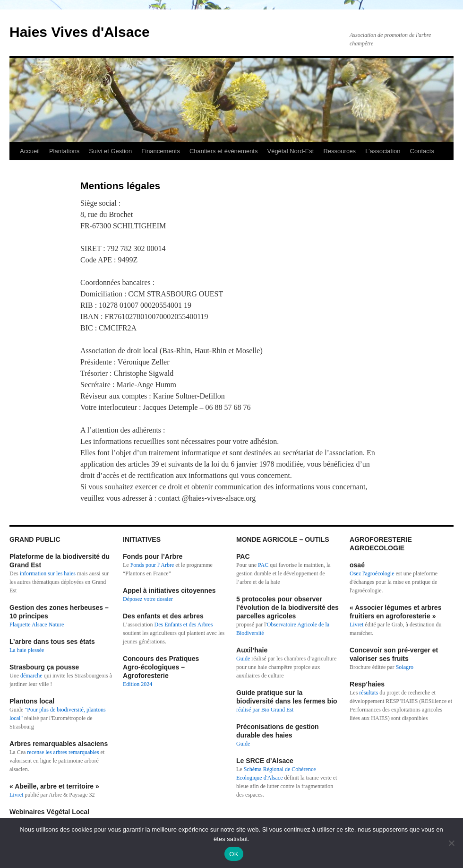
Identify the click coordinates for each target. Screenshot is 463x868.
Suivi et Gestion (110, 151)
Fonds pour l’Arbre (152, 565)
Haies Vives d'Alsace (80, 32)
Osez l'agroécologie (372, 573)
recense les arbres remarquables (63, 752)
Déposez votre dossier (148, 599)
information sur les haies (48, 573)
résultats (369, 693)
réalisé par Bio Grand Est (265, 710)
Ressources (339, 151)
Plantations (64, 151)
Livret (16, 795)
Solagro (405, 667)
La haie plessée (27, 650)
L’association (383, 151)
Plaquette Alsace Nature (37, 625)
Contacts (422, 151)
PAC (263, 565)
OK (234, 854)
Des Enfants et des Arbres (184, 625)
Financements (161, 151)
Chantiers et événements (224, 151)
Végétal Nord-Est (290, 151)
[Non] (451, 843)
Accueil (30, 151)
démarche (31, 676)
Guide (243, 659)
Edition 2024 (137, 684)
